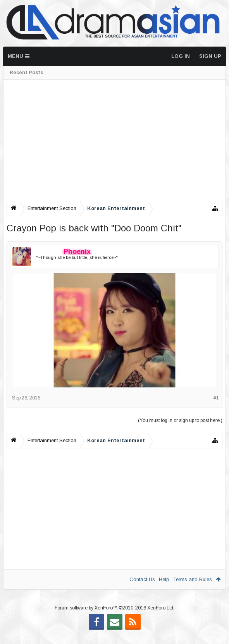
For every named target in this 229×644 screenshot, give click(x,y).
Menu (19, 56)
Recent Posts (26, 73)
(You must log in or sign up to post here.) (180, 420)
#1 (216, 398)
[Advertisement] (114, 140)
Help (164, 579)
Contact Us (142, 579)
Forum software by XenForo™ (114, 620)
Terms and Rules (193, 579)
